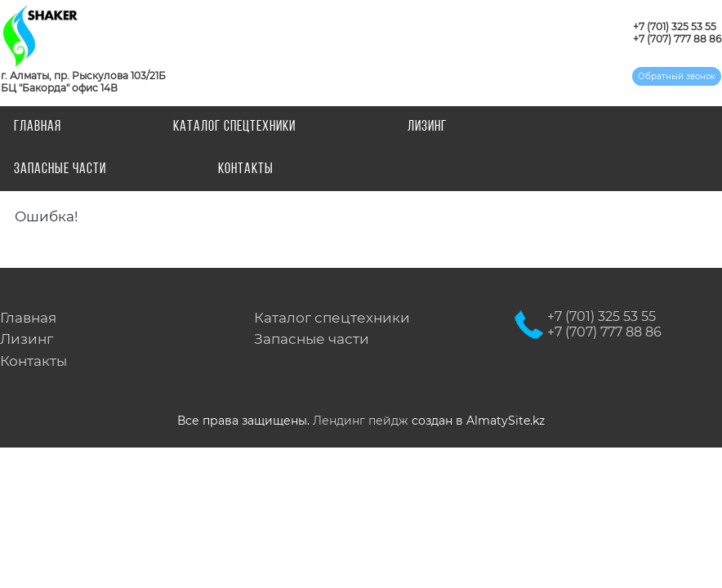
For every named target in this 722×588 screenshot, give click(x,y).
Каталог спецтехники (234, 127)
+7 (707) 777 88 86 (677, 39)
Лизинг (427, 127)
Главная (38, 127)
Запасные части (60, 169)
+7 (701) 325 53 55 (675, 27)
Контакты (246, 169)
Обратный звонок (677, 76)
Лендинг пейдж (361, 421)
